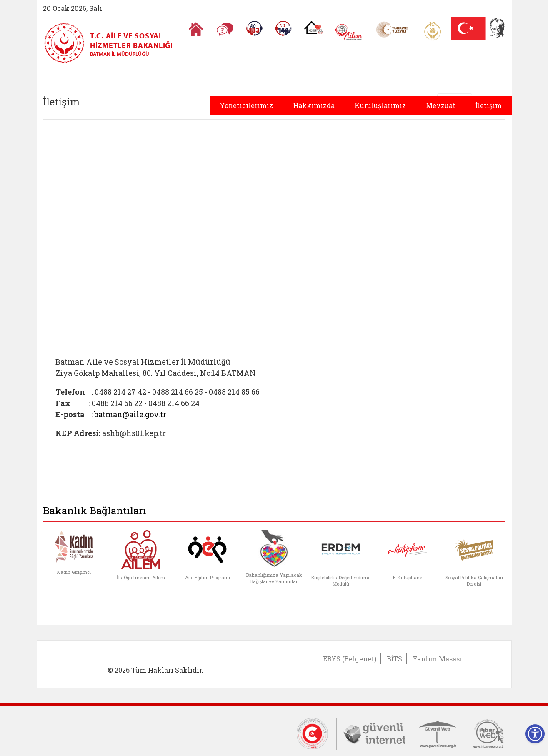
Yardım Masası (437, 659)
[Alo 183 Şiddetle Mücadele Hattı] (254, 28)
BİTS (394, 659)
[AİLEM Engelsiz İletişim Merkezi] (349, 32)
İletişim (489, 105)
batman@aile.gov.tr (130, 414)
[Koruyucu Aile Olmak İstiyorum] (314, 28)
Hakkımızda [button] (314, 105)
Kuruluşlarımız (380, 105)
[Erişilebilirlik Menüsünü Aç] (535, 734)
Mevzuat (441, 105)
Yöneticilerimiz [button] (246, 105)
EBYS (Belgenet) (350, 659)
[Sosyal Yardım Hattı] (283, 28)
